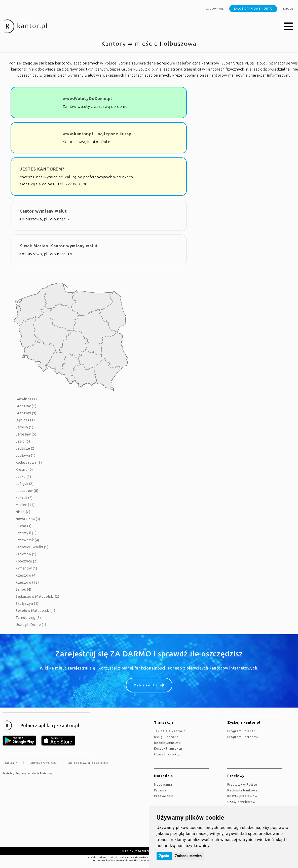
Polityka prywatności (43, 763)
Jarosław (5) (26, 434)
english (289, 9)
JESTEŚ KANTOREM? (42, 169)
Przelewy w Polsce (242, 784)
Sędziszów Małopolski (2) (37, 596)
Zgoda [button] (164, 856)
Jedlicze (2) (26, 448)
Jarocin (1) (25, 427)
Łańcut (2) (24, 498)
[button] (288, 27)
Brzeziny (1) (26, 406)
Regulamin (10, 763)
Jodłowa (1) (26, 455)
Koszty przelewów (242, 796)
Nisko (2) (23, 512)
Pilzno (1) (24, 526)
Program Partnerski (243, 737)
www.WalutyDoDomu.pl (87, 98)
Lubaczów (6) (27, 491)
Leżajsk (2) (25, 484)
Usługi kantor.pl (167, 737)
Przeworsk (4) (27, 540)
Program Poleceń (241, 731)
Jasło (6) (23, 441)
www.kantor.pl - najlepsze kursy (97, 134)
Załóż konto (145, 685)
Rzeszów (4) (26, 575)
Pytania (160, 790)
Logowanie (215, 9)
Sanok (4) (23, 589)
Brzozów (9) (26, 413)
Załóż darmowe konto (253, 9)
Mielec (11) (25, 505)
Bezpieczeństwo (167, 743)
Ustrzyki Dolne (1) (31, 625)
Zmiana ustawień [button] (188, 856)
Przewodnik (164, 796)
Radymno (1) (26, 554)
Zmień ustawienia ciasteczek (88, 763)
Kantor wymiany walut (43, 211)
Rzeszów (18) (27, 582)
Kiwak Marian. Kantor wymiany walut (59, 246)
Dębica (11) (25, 420)
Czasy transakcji (167, 754)
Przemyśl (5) (26, 533)
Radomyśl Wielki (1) (32, 547)
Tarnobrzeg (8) (28, 618)
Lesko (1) (23, 477)
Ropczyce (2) (27, 561)
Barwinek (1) (26, 399)
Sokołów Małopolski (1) (35, 611)
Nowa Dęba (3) (28, 519)
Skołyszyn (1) (27, 604)
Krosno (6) (24, 470)
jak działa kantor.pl (170, 731)
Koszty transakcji (168, 748)
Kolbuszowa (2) (29, 462)
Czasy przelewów (241, 802)
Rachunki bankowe (243, 790)
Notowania (163, 784)
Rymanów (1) (26, 568)
